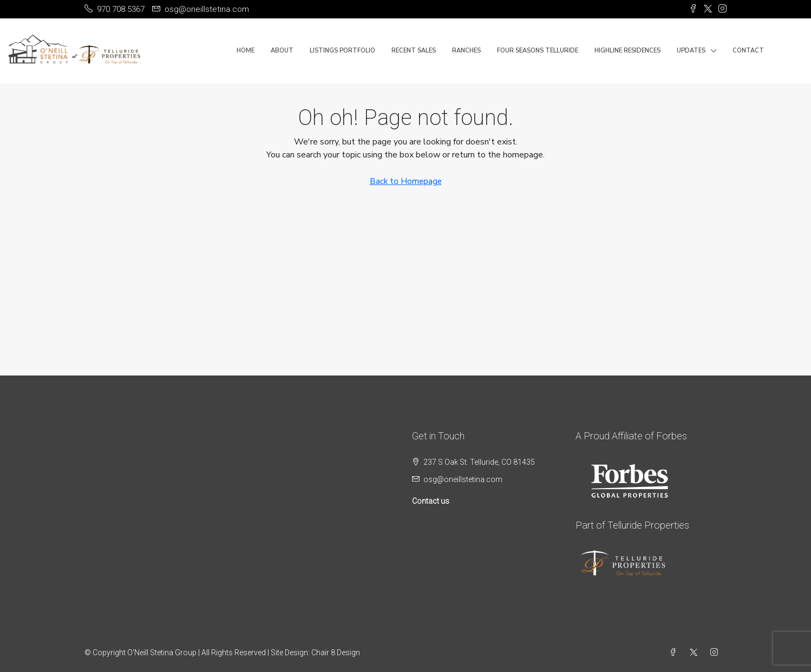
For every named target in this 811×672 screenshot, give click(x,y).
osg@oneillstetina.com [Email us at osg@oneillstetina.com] (463, 479)
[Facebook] (675, 653)
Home (246, 51)
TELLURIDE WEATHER (214, 470)
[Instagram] (716, 653)
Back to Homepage (406, 181)
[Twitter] (696, 653)
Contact (748, 51)
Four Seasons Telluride (538, 51)
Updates (691, 51)
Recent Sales (414, 51)
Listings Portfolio (342, 51)
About (282, 51)
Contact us (431, 501)
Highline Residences (627, 51)
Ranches (466, 51)
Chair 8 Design (336, 653)
